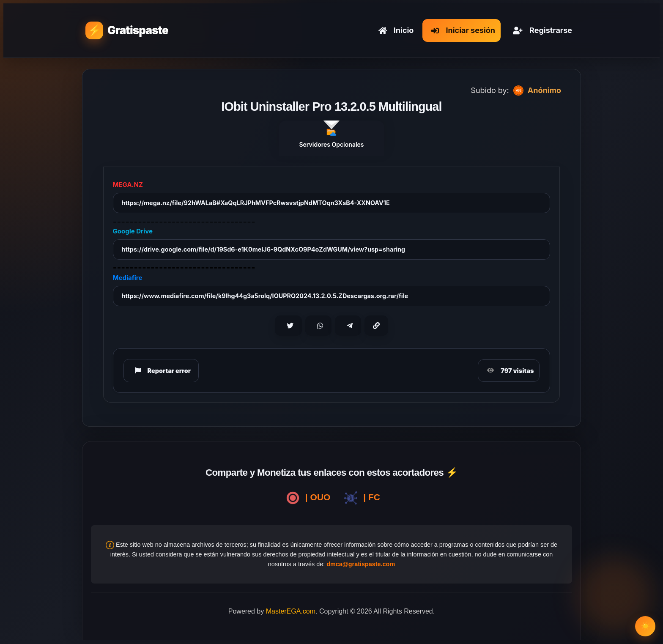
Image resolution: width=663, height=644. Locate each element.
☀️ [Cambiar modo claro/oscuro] (645, 626)
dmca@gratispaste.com (361, 564)
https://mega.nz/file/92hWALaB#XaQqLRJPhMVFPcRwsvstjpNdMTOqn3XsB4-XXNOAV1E (256, 203)
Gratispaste (138, 30)
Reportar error (161, 370)
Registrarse (541, 30)
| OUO (307, 498)
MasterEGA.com (291, 611)
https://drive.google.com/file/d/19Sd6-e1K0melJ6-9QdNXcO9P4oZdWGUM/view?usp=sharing (264, 249)
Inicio (395, 30)
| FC (360, 498)
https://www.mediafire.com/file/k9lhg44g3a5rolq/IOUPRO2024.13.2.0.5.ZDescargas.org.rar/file (265, 296)
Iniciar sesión (462, 30)
